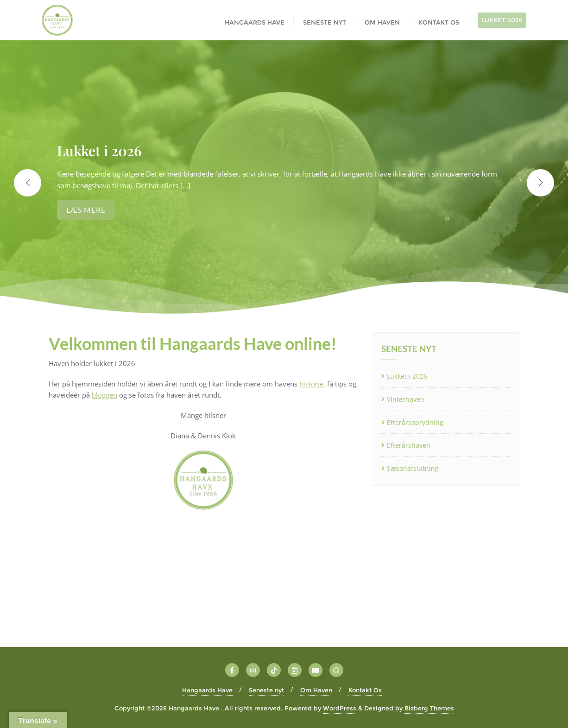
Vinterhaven (406, 399)
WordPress (340, 708)
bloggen (104, 395)
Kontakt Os (365, 690)
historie (311, 384)
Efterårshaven (409, 445)
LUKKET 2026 (502, 20)
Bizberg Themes (429, 708)
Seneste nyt (266, 690)
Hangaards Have (207, 690)
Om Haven (316, 690)
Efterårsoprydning (415, 422)
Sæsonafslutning (413, 468)
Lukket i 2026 (407, 376)
